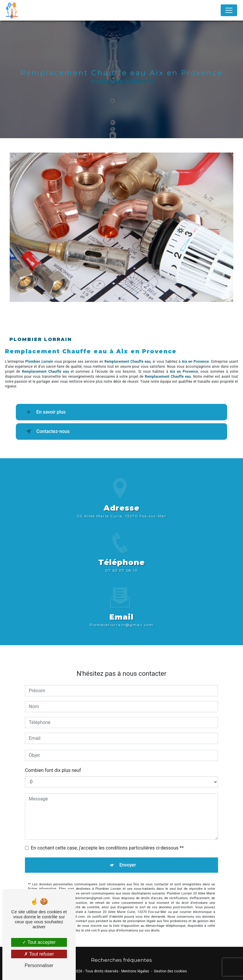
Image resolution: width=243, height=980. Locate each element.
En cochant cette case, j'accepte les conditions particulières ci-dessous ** (107, 841)
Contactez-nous (47, 432)
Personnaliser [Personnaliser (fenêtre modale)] (39, 965)
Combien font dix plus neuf (53, 764)
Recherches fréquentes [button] (122, 960)
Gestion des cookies (170, 971)
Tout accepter (39, 942)
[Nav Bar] (229, 10)
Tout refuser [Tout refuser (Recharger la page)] (39, 954)
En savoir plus (44, 412)
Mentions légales (135, 971)
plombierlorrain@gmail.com (122, 618)
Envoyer (128, 858)
